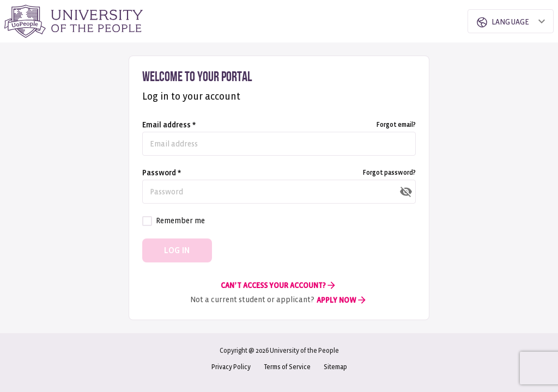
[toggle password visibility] (406, 192)
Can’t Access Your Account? (279, 285)
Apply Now (342, 300)
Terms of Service (287, 367)
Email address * (169, 125)
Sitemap (335, 367)
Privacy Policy (231, 367)
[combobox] (501, 21)
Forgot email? (396, 125)
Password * (162, 173)
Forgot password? (389, 173)
